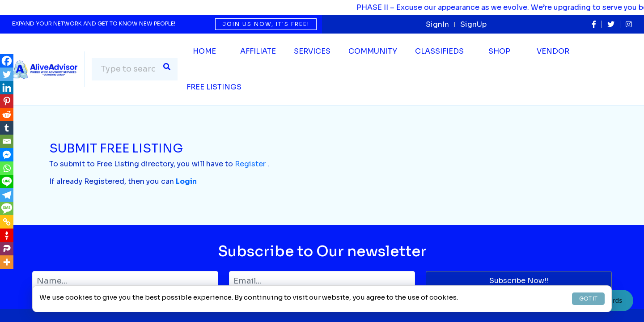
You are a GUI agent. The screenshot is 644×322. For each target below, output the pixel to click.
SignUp (473, 24)
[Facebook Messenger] (7, 155)
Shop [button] (499, 51)
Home (204, 51)
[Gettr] (7, 235)
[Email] (7, 141)
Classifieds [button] (439, 51)
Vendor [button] (553, 51)
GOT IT (588, 299)
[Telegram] (7, 195)
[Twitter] (7, 74)
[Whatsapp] (7, 168)
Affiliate (258, 51)
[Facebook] (7, 61)
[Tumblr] (7, 128)
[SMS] (7, 208)
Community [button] (373, 51)
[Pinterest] (7, 101)
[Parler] (7, 249)
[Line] (7, 182)
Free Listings (214, 87)
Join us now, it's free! (266, 24)
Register (250, 164)
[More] (7, 262)
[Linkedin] (7, 88)
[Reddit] (7, 114)
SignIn (437, 24)
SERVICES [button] (312, 51)
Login (186, 181)
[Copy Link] (7, 222)
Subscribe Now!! (519, 281)
